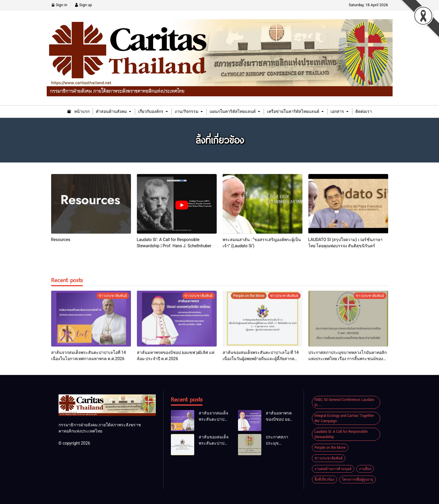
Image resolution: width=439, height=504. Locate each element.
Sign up (83, 5)
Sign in (59, 5)
